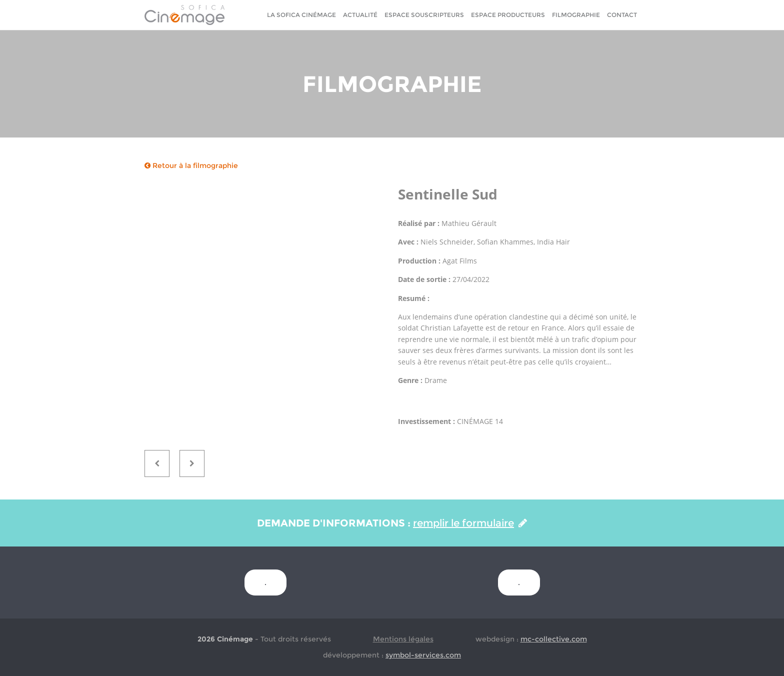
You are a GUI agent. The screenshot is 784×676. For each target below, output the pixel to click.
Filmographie (576, 15)
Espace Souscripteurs (424, 15)
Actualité (360, 15)
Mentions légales (403, 639)
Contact (622, 15)
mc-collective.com (554, 639)
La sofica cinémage (301, 15)
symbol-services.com (423, 655)
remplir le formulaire (470, 523)
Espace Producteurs (508, 15)
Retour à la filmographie (191, 165)
